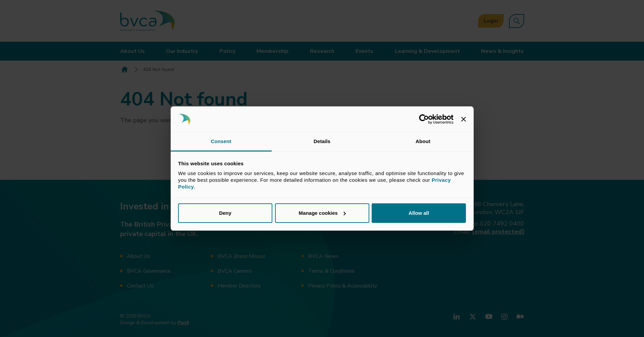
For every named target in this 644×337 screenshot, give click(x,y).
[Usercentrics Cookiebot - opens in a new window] (424, 119)
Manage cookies (322, 213)
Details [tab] (322, 141)
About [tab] (423, 141)
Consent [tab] (221, 141)
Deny (225, 213)
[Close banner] (464, 119)
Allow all (419, 213)
